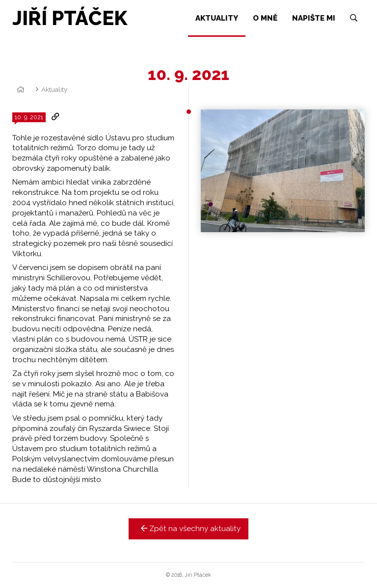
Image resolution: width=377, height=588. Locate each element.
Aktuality (54, 89)
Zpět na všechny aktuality (189, 529)
